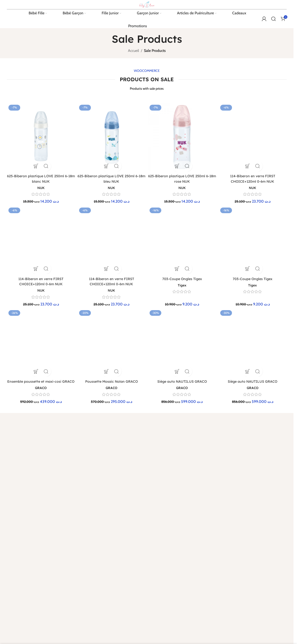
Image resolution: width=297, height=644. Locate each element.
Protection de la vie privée (168, 413)
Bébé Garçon (255, 401)
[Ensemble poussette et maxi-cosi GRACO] (40, 285)
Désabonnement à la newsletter (213, 411)
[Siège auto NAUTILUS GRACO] (182, 283)
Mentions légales (162, 393)
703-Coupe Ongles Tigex (182, 238)
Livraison (109, 393)
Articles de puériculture (262, 409)
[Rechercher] (274, 39)
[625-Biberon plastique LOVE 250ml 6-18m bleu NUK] (111, 157)
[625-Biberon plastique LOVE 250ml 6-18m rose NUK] (182, 157)
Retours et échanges (116, 401)
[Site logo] (147, 13)
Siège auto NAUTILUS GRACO (182, 290)
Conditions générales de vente (167, 403)
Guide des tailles (209, 401)
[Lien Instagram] (27, 470)
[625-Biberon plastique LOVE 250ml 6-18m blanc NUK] (40, 157)
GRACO (40, 307)
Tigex (182, 244)
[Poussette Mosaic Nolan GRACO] (111, 283)
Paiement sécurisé (115, 417)
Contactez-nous (210, 393)
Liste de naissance (211, 421)
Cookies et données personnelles (164, 423)
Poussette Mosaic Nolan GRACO (111, 290)
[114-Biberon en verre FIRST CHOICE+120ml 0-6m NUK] (253, 129)
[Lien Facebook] (10, 470)
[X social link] (19, 470)
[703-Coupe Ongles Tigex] (182, 230)
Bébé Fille (253, 393)
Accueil (133, 72)
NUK (40, 207)
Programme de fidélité (118, 409)
